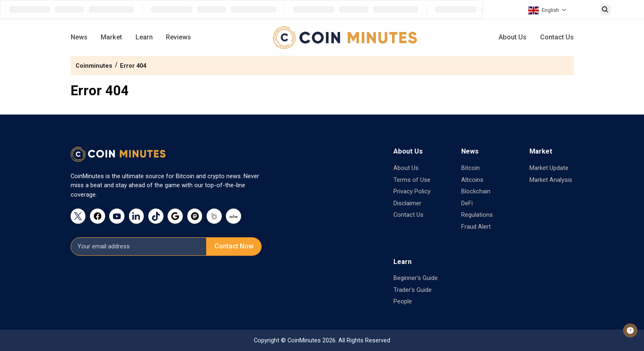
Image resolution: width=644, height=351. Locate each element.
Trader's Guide (413, 290)
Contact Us (557, 37)
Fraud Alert (476, 227)
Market (111, 37)
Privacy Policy (412, 191)
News (79, 37)
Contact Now (234, 246)
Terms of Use (412, 180)
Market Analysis (551, 180)
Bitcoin (470, 168)
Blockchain (476, 191)
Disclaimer (407, 203)
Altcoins (472, 180)
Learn (144, 37)
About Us (513, 37)
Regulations (477, 215)
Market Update (549, 168)
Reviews (178, 37)
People (403, 301)
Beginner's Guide (416, 278)
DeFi (467, 203)
